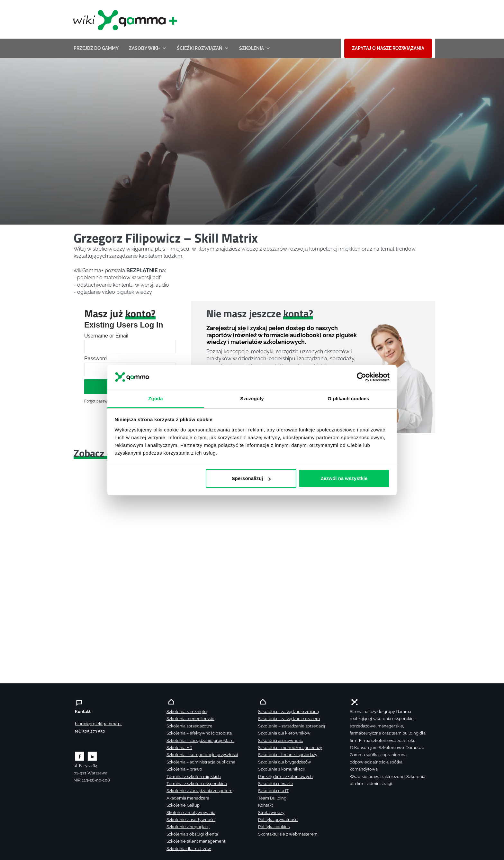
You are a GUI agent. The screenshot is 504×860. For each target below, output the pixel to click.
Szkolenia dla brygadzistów (285, 762)
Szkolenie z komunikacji (281, 769)
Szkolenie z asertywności (191, 820)
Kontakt (265, 805)
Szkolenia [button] (255, 48)
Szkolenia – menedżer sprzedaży (290, 748)
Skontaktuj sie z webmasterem (288, 834)
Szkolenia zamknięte (187, 712)
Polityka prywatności (278, 820)
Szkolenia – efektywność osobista (199, 733)
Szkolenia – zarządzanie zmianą (288, 712)
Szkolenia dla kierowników (284, 733)
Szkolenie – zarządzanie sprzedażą (292, 726)
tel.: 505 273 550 (90, 731)
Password (95, 359)
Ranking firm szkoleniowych (285, 777)
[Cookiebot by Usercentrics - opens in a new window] (361, 377)
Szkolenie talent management (196, 841)
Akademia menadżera (188, 798)
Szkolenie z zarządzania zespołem (199, 791)
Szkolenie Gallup (183, 805)
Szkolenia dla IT (273, 791)
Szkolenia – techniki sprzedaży (288, 755)
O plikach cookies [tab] (348, 398)
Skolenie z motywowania (191, 813)
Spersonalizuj (251, 478)
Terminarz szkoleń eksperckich (197, 784)
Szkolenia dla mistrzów (189, 849)
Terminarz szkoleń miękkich (194, 777)
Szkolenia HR (179, 748)
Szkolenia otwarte (276, 784)
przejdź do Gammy (96, 48)
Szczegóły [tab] (252, 398)
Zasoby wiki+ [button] (148, 48)
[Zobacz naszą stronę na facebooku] (80, 756)
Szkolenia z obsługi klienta (192, 834)
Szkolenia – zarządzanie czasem (289, 719)
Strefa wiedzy (271, 813)
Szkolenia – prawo (184, 769)
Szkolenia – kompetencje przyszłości (202, 755)
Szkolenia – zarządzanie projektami (200, 740)
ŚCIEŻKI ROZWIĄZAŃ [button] (203, 48)
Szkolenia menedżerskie (190, 719)
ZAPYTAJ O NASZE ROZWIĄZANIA (388, 48)
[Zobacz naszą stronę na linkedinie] (92, 756)
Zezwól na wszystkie (344, 478)
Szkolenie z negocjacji (188, 827)
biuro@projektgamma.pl (98, 724)
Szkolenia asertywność (280, 740)
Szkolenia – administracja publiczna (201, 762)
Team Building (272, 798)
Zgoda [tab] (156, 398)
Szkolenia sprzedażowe (189, 726)
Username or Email (106, 336)
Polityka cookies (274, 827)
